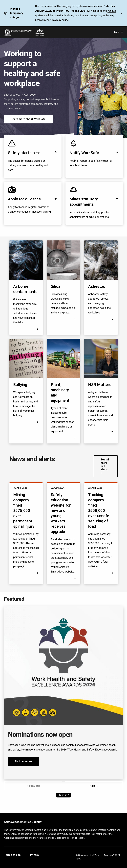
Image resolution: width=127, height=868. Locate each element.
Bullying (20, 385)
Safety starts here (33, 153)
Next (94, 786)
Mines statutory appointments (94, 202)
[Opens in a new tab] (112, 431)
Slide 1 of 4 (63, 795)
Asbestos (97, 287)
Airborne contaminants (25, 289)
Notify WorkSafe (94, 153)
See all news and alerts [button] (105, 466)
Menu (119, 32)
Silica (55, 287)
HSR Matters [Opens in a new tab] (100, 385)
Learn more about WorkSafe (28, 119)
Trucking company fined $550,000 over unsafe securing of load (99, 511)
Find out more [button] (23, 762)
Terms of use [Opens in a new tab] (12, 855)
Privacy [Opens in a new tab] (35, 855)
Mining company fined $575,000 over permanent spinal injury (24, 511)
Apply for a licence (33, 199)
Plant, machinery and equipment (60, 393)
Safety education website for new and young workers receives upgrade (61, 513)
